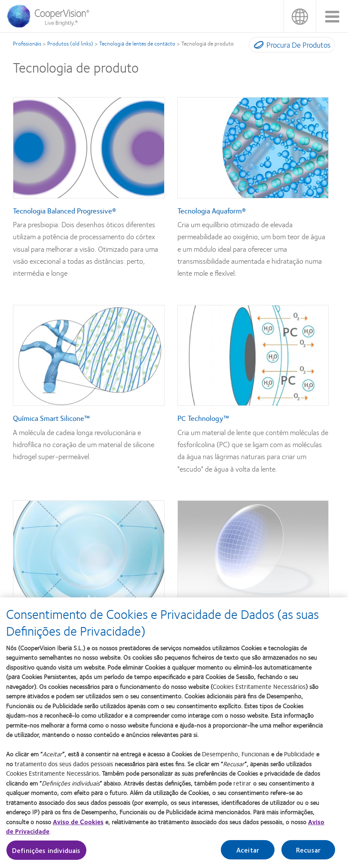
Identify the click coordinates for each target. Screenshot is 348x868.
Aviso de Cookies (78, 825)
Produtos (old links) (70, 43)
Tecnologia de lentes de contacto (137, 43)
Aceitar (248, 854)
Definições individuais (46, 854)
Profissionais (27, 43)
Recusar (308, 854)
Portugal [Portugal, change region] (300, 16)
